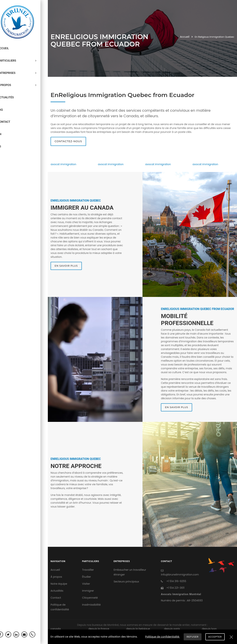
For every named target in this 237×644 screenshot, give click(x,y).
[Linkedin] (23, 634)
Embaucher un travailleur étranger (130, 572)
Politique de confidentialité (60, 607)
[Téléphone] (39, 634)
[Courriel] (31, 634)
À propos (24, 73)
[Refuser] (231, 637)
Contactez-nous (68, 141)
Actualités (12, 82)
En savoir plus (66, 266)
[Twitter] (15, 634)
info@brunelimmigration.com (180, 575)
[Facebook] (7, 634)
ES (6, 117)
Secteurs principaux (126, 582)
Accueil (10, 47)
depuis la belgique (138, 629)
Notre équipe (59, 584)
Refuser (193, 637)
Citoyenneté (90, 598)
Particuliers (24, 55)
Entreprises (24, 64)
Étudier (87, 577)
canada (56, 629)
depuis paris (172, 629)
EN (6, 108)
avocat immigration (63, 164)
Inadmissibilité (91, 605)
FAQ (7, 91)
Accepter (216, 637)
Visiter (86, 584)
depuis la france (99, 629)
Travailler (88, 570)
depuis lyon (209, 629)
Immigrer (88, 591)
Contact (10, 100)
